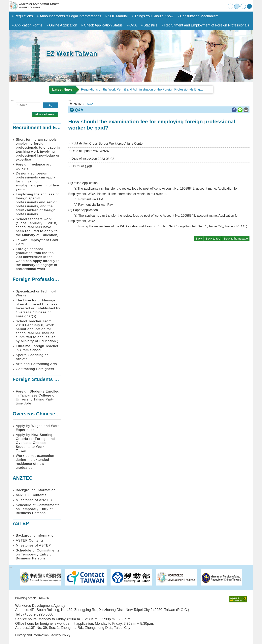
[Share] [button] (249, 6)
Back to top (213, 239)
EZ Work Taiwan (34, 6)
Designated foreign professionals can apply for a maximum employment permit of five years (37, 181)
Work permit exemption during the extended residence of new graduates (35, 462)
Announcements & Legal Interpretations (70, 16)
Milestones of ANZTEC (35, 500)
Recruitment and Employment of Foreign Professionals (207, 25)
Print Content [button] (228, 110)
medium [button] (237, 6)
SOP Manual (118, 16)
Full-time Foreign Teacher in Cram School (37, 348)
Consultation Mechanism (199, 16)
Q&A (133, 25)
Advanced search (45, 114)
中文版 (224, 6)
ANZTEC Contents (31, 495)
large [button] (243, 6)
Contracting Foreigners (35, 369)
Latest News (63, 90)
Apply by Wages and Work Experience (38, 428)
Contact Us (216, 6)
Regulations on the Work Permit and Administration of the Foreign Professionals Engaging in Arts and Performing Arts (147, 89)
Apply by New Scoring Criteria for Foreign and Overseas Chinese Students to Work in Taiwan (35, 443)
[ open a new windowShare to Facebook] (234, 110)
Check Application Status (103, 25)
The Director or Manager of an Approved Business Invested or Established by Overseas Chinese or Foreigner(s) (38, 308)
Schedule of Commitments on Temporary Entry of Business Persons (38, 509)
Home (199, 6)
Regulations (24, 16)
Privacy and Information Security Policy (43, 635)
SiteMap (207, 6)
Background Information (36, 490)
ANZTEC (23, 478)
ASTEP (21, 523)
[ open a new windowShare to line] (240, 110)
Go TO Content (2, 2)
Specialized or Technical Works (36, 293)
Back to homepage (236, 239)
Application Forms (29, 25)
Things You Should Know (154, 16)
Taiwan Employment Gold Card (37, 242)
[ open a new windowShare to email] (246, 110)
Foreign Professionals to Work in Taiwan (60, 279)
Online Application (63, 25)
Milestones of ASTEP (33, 545)
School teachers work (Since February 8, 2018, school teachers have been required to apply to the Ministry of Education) (37, 227)
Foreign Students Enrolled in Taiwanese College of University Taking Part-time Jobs (38, 397)
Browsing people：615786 (32, 598)
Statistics (150, 25)
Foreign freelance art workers (33, 166)
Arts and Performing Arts (36, 364)
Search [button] (51, 105)
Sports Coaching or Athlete (32, 357)
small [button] (230, 6)
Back (199, 239)
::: (11, 2)
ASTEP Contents (30, 540)
